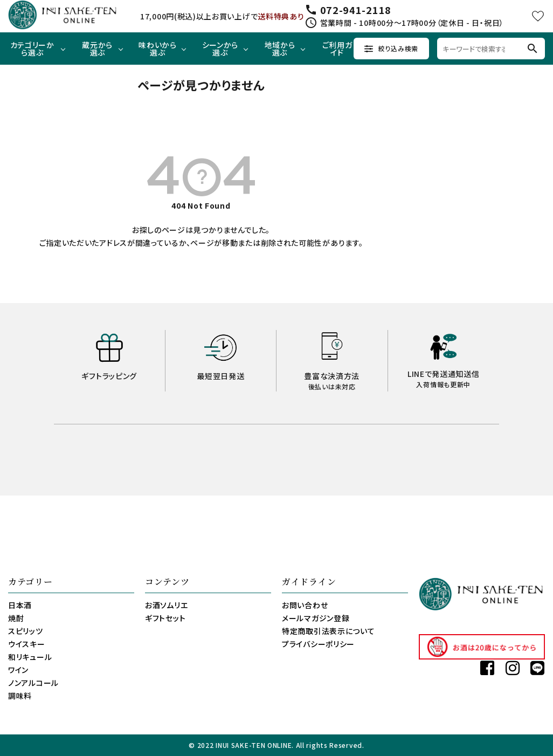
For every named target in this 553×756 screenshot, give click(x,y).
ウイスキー (27, 644)
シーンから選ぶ (220, 49)
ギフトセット (165, 618)
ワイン (18, 670)
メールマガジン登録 (316, 618)
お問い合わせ (305, 605)
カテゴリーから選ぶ (32, 49)
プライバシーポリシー (318, 644)
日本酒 (20, 605)
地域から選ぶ (280, 49)
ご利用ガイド (337, 49)
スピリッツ (26, 631)
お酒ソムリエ (166, 605)
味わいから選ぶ (158, 49)
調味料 (20, 696)
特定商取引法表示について (328, 631)
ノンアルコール (33, 683)
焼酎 (16, 618)
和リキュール (30, 657)
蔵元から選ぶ (97, 49)
